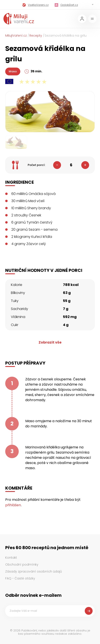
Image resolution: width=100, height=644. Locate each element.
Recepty (36, 36)
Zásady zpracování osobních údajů (34, 571)
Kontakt (11, 558)
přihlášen (13, 505)
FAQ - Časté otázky (20, 578)
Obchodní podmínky (22, 565)
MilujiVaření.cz (16, 36)
